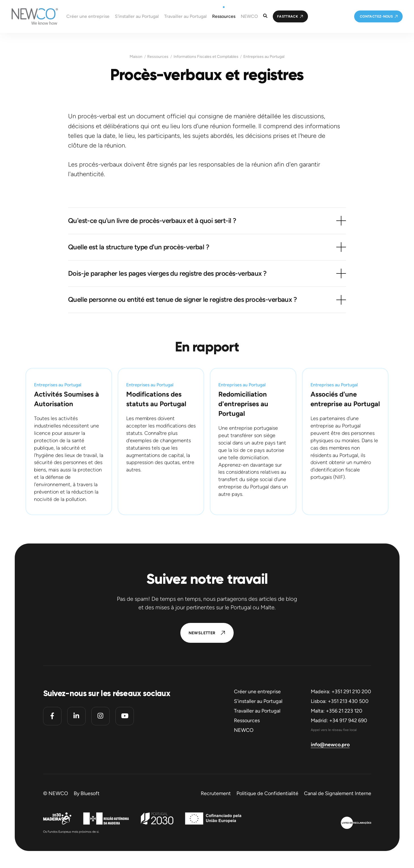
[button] (207, 221)
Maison (136, 57)
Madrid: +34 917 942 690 (339, 720)
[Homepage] (29, 16)
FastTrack (288, 16)
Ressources (158, 57)
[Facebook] (52, 716)
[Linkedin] (76, 716)
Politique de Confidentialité (267, 793)
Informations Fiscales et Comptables (206, 57)
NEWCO (244, 730)
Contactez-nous (376, 16)
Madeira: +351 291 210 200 (341, 692)
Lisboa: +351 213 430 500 (340, 701)
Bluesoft (90, 793)
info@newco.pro (330, 745)
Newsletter (202, 633)
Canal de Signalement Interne (338, 793)
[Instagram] (101, 716)
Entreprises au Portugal (264, 57)
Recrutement (216, 793)
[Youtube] (125, 716)
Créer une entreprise (257, 692)
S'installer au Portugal (258, 701)
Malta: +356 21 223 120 (337, 711)
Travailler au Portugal (257, 711)
